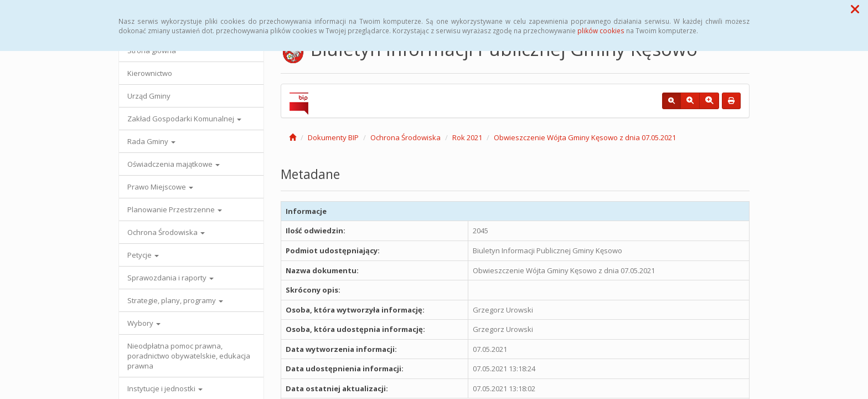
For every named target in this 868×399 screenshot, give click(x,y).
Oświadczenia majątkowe (174, 164)
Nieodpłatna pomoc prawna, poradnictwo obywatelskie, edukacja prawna (189, 356)
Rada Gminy (151, 141)
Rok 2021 (467, 137)
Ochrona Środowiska (166, 232)
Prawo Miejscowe (160, 187)
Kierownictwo (150, 73)
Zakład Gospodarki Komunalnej (184, 119)
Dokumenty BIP (333, 137)
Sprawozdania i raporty (170, 278)
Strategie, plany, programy (175, 300)
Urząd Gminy (149, 96)
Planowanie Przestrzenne (175, 209)
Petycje (143, 255)
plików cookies (601, 30)
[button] (855, 9)
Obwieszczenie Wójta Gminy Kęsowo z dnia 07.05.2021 (585, 137)
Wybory (144, 323)
